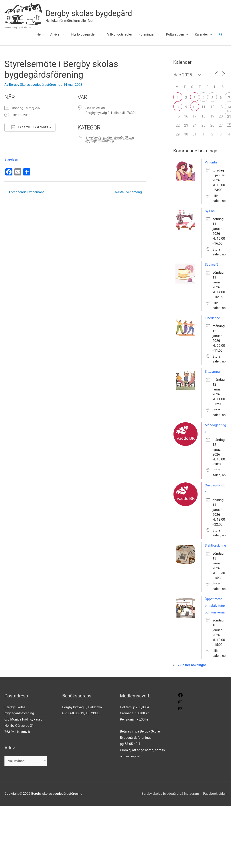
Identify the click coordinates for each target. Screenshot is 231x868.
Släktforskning (215, 545)
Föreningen (147, 34)
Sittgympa (212, 372)
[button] (221, 35)
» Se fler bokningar (192, 665)
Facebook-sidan (215, 794)
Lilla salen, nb (95, 108)
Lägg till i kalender (30, 127)
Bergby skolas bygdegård (89, 13)
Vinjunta (211, 162)
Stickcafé (212, 265)
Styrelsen (11, 159)
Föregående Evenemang (25, 192)
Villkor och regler (120, 34)
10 (195, 107)
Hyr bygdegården (84, 34)
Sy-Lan (210, 211)
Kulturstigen (175, 34)
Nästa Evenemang (130, 192)
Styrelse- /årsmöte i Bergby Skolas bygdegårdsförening (110, 139)
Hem (40, 34)
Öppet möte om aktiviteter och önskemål (215, 606)
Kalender (201, 34)
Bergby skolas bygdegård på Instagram (170, 794)
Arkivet (55, 34)
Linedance (212, 318)
